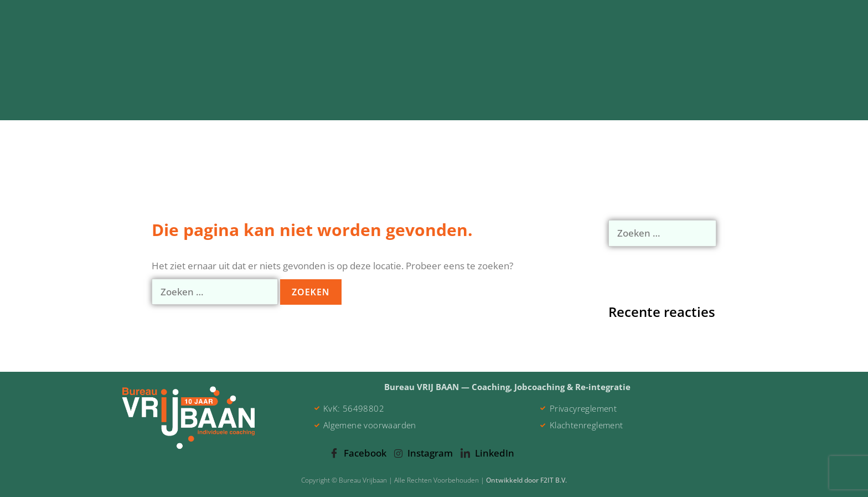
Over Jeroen (544, 106)
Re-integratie (382, 106)
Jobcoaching (465, 106)
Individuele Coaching (274, 106)
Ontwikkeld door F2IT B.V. (526, 480)
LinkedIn (487, 454)
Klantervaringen (634, 106)
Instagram (423, 453)
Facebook (358, 454)
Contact (716, 106)
